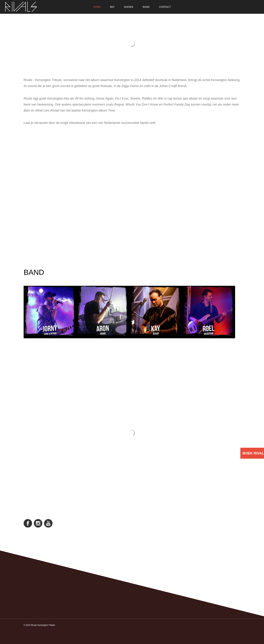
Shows (129, 7)
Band (146, 7)
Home (97, 7)
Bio (112, 7)
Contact (165, 7)
